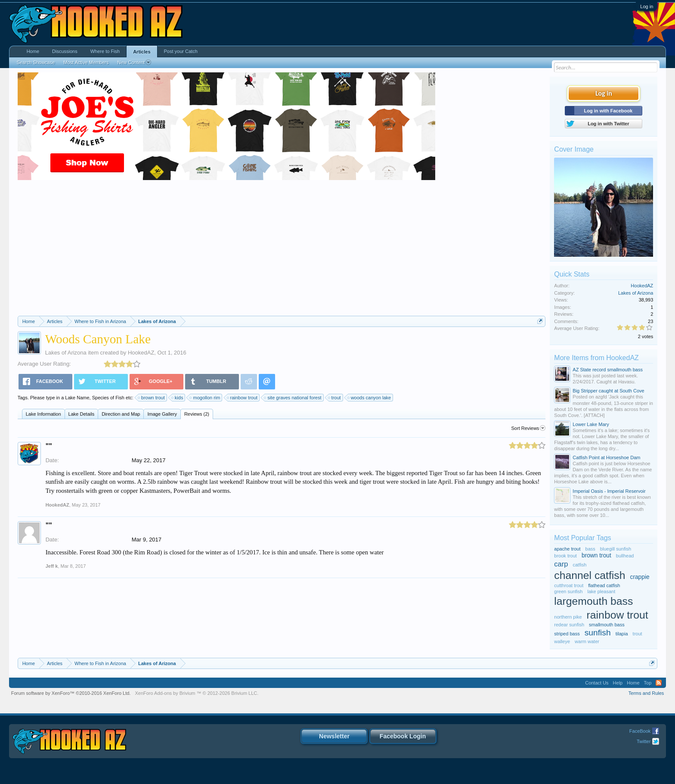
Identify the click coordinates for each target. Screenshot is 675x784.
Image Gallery (162, 414)
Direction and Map (121, 414)
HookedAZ (141, 353)
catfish (580, 565)
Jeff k (52, 566)
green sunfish (568, 591)
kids (178, 398)
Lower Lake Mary (591, 424)
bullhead (625, 556)
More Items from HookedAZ (596, 358)
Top (648, 683)
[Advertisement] (282, 251)
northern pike (568, 617)
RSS (659, 683)
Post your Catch (181, 51)
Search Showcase (36, 62)
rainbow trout (243, 398)
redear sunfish (569, 625)
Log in (647, 6)
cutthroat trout (569, 585)
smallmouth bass (607, 625)
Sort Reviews (529, 428)
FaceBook (640, 731)
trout (335, 398)
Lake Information (43, 414)
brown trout (152, 398)
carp (561, 564)
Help (618, 683)
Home (33, 51)
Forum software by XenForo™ (71, 693)
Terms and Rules (646, 693)
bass (590, 549)
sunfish (598, 633)
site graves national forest (293, 398)
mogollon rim (205, 398)
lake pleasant (601, 591)
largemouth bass (593, 601)
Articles (142, 52)
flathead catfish (604, 585)
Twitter (644, 741)
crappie (640, 577)
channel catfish (590, 575)
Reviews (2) (197, 414)
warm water (587, 641)
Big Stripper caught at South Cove (608, 391)
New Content (134, 62)
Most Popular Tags (582, 538)
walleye (562, 641)
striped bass (567, 634)
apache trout (567, 549)
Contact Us (597, 683)
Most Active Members (86, 62)
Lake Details (82, 414)
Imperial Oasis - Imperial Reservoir (609, 491)
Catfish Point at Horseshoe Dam (606, 457)
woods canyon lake (370, 398)
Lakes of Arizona (66, 353)
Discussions (65, 51)
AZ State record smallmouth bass (608, 370)
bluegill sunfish (616, 549)
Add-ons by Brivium (197, 693)
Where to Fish (105, 51)
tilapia (622, 634)
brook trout (565, 556)
